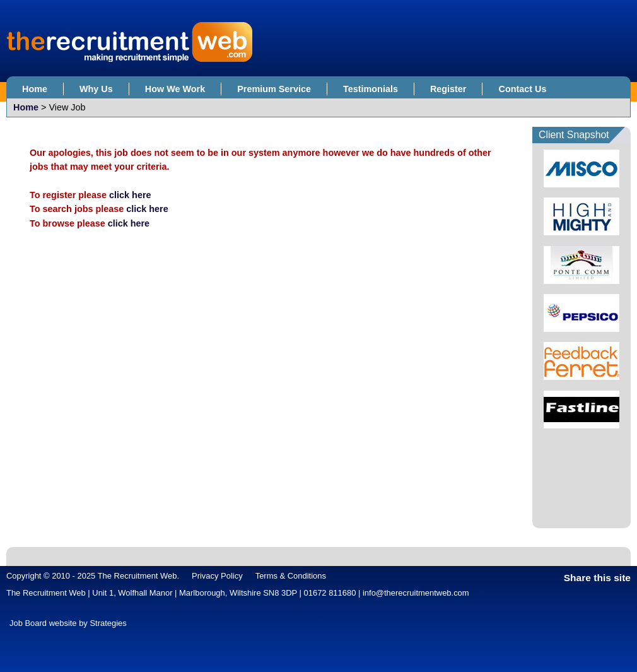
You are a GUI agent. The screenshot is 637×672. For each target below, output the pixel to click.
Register (448, 89)
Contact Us (522, 89)
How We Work (175, 89)
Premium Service (274, 89)
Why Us (96, 89)
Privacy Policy (217, 576)
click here (130, 195)
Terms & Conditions (291, 576)
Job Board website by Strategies (68, 623)
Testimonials (371, 89)
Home (35, 89)
